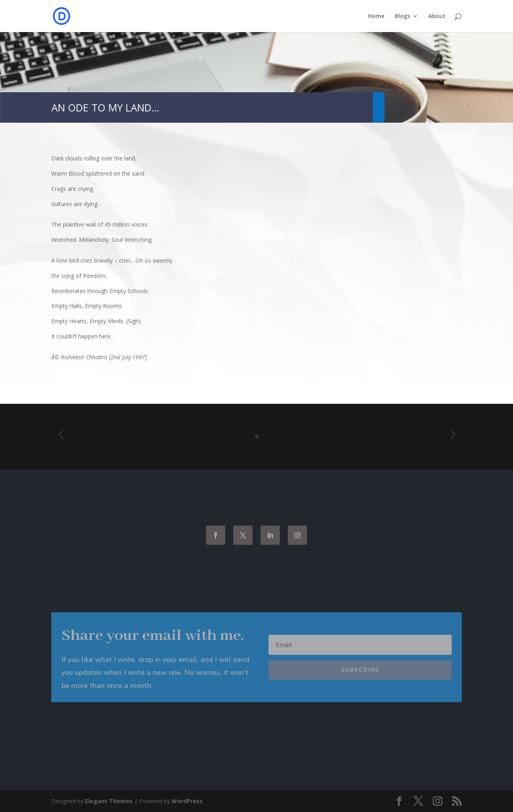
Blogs (402, 16)
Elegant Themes (109, 801)
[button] (61, 435)
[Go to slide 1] (256, 437)
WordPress (187, 801)
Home (376, 16)
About (437, 16)
